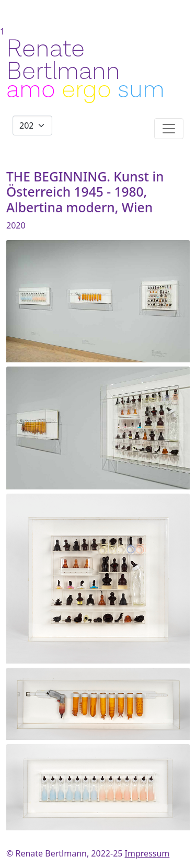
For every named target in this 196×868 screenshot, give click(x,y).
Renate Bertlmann (63, 60)
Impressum (147, 853)
